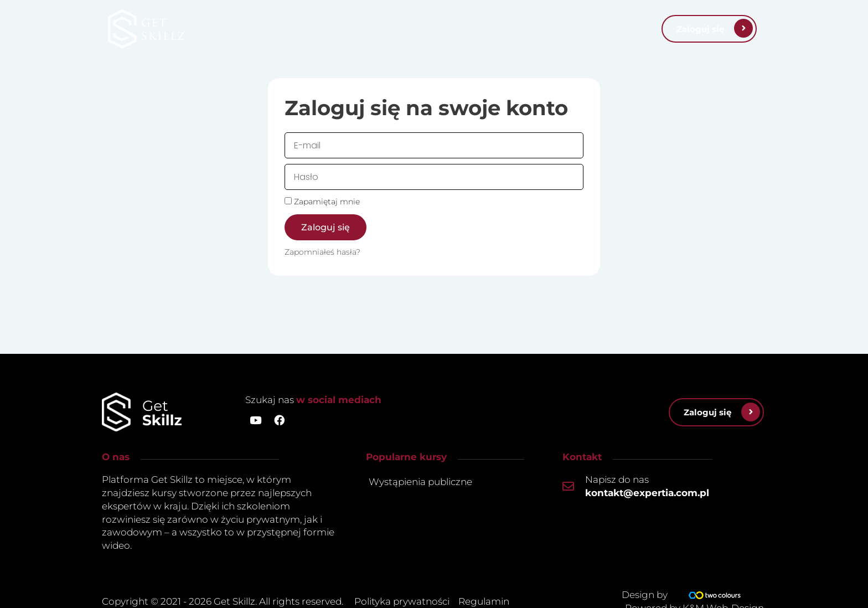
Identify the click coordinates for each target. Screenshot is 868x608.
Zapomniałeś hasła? (322, 252)
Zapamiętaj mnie (322, 202)
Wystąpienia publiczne (420, 482)
